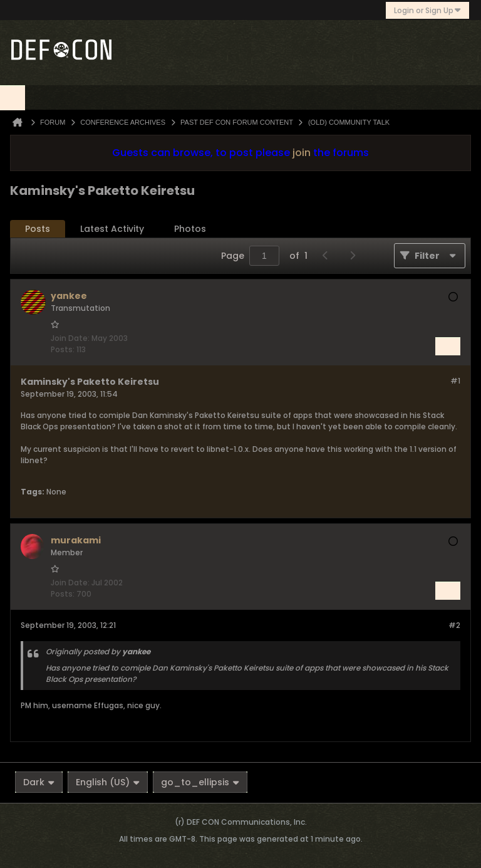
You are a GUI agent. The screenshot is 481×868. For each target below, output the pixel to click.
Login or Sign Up (427, 10)
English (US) (108, 782)
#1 (455, 381)
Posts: (63, 349)
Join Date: (70, 338)
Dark (39, 782)
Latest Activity (112, 229)
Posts (38, 229)
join (302, 153)
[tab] (38, 229)
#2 (454, 625)
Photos (190, 229)
